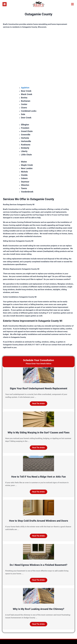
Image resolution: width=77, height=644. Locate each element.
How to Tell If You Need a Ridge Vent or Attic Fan (38, 477)
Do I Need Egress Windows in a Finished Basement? (38, 565)
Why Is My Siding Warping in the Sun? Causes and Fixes (39, 433)
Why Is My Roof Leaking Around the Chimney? (38, 609)
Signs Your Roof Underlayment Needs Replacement (38, 388)
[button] (38, 404)
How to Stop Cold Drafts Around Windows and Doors (39, 521)
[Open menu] (72, 4)
